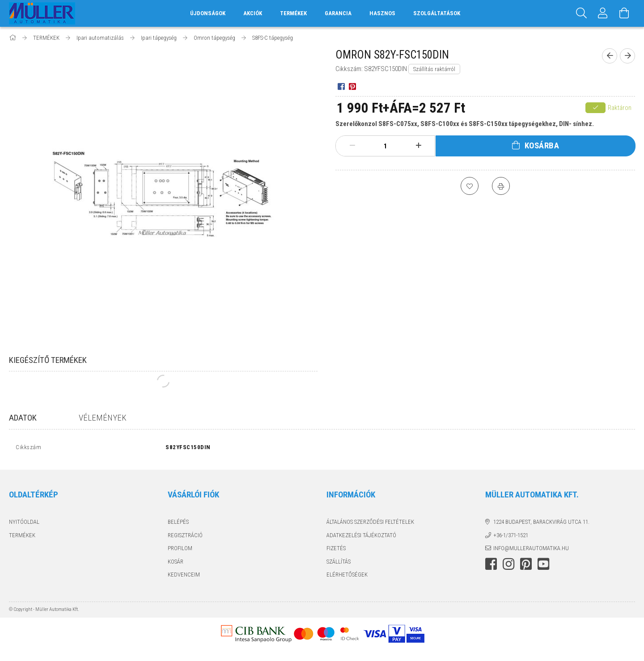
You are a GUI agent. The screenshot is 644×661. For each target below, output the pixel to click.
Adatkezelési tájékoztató (361, 537)
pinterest (526, 566)
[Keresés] (581, 13)
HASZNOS (382, 13)
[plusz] (419, 146)
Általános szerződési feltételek (370, 524)
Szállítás (339, 563)
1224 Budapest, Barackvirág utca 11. (541, 524)
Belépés (178, 524)
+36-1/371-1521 (511, 537)
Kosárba (542, 145)
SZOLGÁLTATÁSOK (437, 13)
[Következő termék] (627, 56)
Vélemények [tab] (103, 418)
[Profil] (603, 13)
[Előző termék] (610, 56)
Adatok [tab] (23, 418)
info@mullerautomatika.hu (531, 550)
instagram (508, 566)
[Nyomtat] (501, 186)
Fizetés (336, 550)
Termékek (22, 537)
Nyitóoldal (24, 524)
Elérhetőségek (347, 577)
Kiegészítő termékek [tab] (48, 360)
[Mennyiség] (386, 146)
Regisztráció (185, 537)
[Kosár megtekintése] (624, 13)
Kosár (176, 563)
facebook (491, 566)
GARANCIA (338, 13)
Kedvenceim (184, 577)
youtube (543, 566)
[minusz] (352, 146)
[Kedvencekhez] (470, 186)
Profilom (180, 550)
